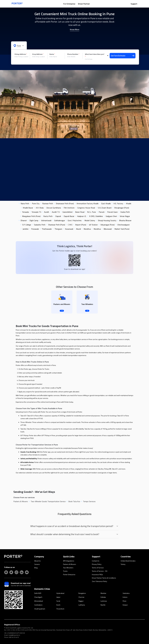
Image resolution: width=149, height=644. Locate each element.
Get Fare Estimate (123, 56)
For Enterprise (69, 4)
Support (134, 4)
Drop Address (38, 54)
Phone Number (73, 54)
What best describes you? (95, 55)
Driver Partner (84, 4)
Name (52, 54)
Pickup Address (21, 54)
